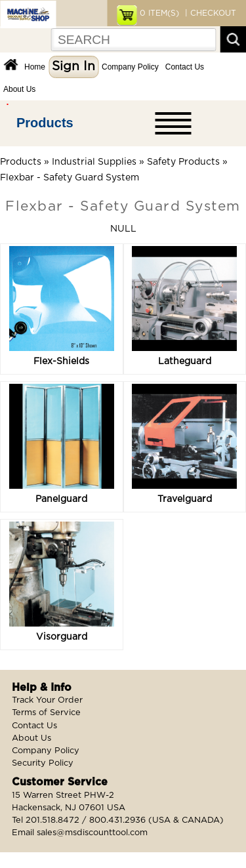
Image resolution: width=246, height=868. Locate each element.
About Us (19, 89)
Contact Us (185, 67)
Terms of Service (46, 713)
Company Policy (130, 67)
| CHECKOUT (209, 13)
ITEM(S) (159, 13)
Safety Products (183, 162)
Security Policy (43, 763)
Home (35, 67)
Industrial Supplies (94, 162)
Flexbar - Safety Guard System (70, 178)
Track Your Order (47, 700)
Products (45, 123)
